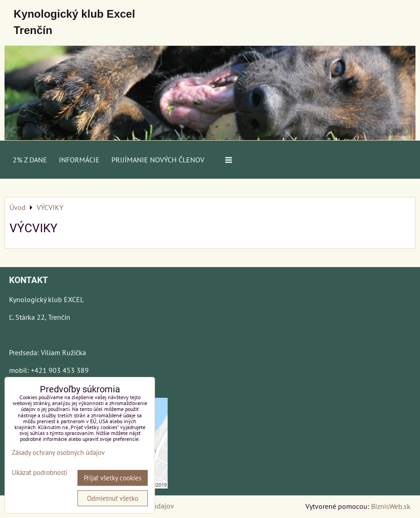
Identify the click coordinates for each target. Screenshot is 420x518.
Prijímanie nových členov (158, 160)
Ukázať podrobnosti (40, 473)
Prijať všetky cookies (113, 478)
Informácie (79, 160)
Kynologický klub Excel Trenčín (74, 22)
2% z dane (30, 160)
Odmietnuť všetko (113, 498)
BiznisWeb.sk (391, 506)
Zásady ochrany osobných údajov (58, 452)
